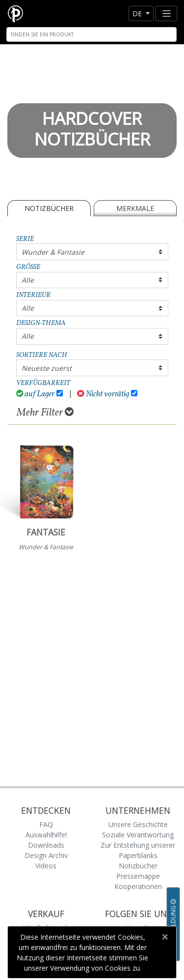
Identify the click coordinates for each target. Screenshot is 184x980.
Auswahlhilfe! (46, 835)
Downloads (46, 845)
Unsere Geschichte (138, 824)
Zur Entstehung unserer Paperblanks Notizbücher (138, 855)
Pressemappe (138, 876)
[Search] (92, 34)
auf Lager (36, 394)
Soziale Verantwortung (138, 835)
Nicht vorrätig (103, 394)
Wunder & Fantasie (53, 252)
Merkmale (135, 208)
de (138, 14)
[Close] (165, 937)
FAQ (46, 824)
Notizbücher (49, 208)
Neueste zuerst (47, 368)
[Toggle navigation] (166, 14)
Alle (28, 280)
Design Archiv (46, 855)
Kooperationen (138, 886)
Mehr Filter (45, 413)
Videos (46, 866)
